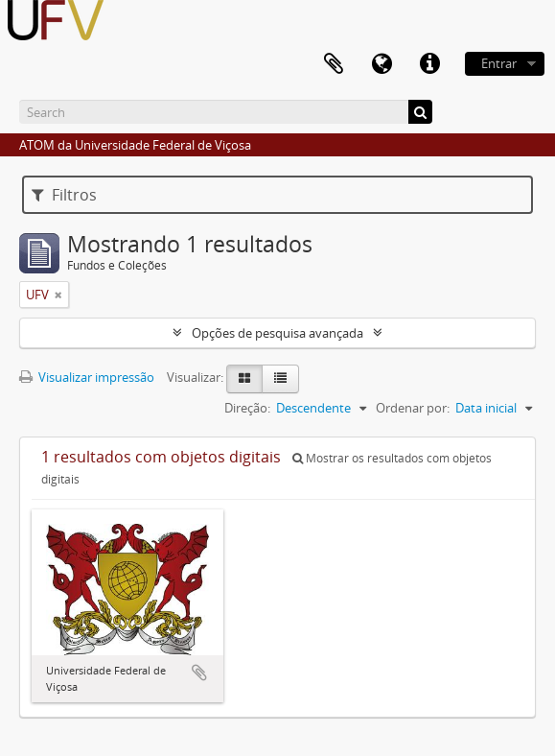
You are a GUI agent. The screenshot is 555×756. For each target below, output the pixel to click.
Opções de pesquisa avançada (277, 333)
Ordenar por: (413, 408)
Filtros (64, 195)
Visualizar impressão (87, 377)
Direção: (247, 408)
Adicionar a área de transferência (199, 673)
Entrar (499, 63)
